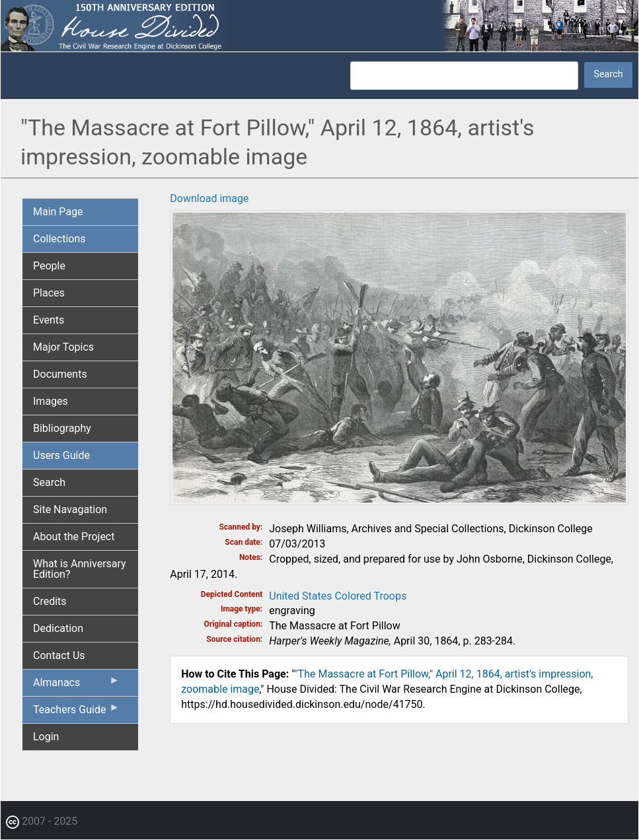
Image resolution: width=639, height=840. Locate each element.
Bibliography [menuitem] (62, 428)
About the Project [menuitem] (74, 537)
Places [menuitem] (49, 293)
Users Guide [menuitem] (61, 455)
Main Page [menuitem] (58, 212)
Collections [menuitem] (59, 239)
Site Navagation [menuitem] (70, 509)
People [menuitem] (49, 266)
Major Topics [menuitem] (63, 347)
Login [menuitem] (46, 737)
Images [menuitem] (51, 401)
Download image (209, 198)
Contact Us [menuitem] (59, 655)
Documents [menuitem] (60, 374)
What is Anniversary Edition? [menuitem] (80, 569)
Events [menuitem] (49, 320)
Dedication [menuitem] (58, 628)
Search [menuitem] (49, 482)
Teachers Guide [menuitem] (76, 713)
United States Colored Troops (338, 596)
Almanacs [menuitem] (76, 685)
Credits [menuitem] (50, 601)
